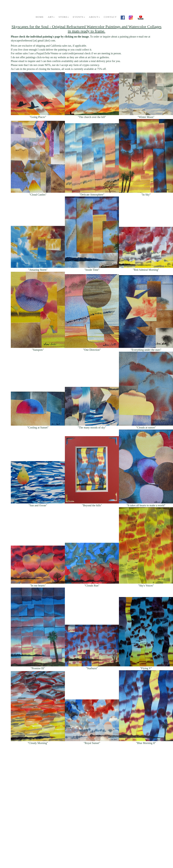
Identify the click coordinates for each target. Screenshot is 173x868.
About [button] (94, 17)
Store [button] (64, 17)
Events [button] (79, 17)
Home (40, 17)
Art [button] (51, 17)
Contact (110, 17)
